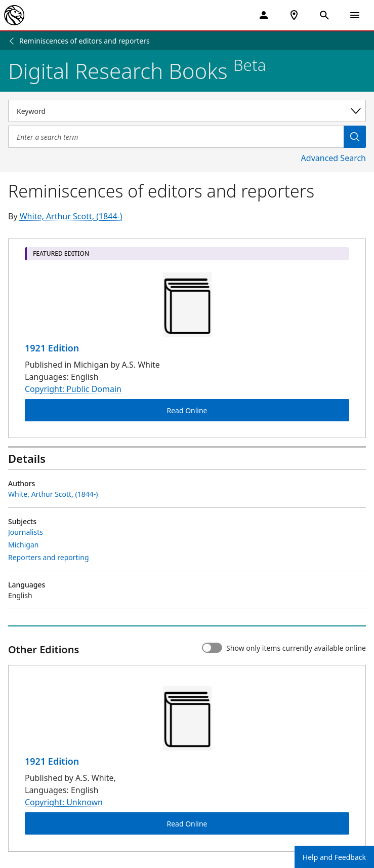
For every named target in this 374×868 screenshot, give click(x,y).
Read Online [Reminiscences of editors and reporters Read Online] (187, 410)
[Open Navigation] (355, 15)
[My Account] (264, 15)
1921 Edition (52, 348)
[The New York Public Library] (14, 15)
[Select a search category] (187, 111)
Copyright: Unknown (64, 803)
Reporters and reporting (49, 557)
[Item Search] (176, 137)
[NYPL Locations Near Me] (294, 15)
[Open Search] (324, 15)
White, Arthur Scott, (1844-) (71, 216)
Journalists (26, 532)
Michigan (23, 545)
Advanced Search (334, 158)
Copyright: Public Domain (73, 389)
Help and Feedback (334, 857)
